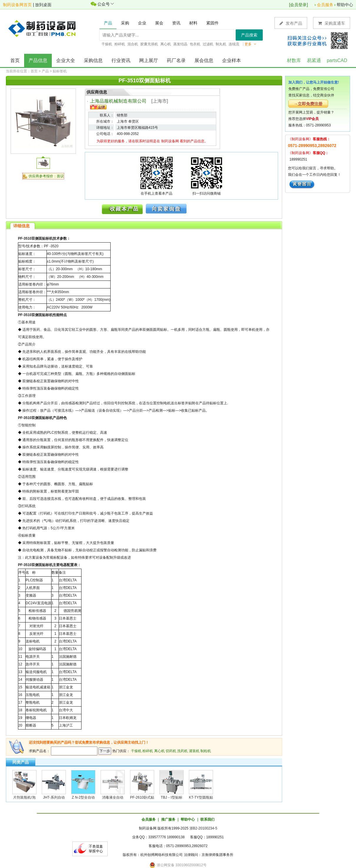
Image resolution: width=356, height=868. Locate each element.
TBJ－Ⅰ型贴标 (171, 797)
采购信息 (93, 60)
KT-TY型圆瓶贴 (201, 797)
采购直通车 (332, 23)
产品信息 (38, 60)
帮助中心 (345, 5)
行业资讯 (121, 60)
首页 (15, 60)
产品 (45, 71)
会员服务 (325, 5)
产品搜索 (249, 35)
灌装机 (194, 751)
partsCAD (337, 60)
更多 (250, 44)
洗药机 (182, 751)
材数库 (294, 60)
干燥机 (136, 751)
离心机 (159, 751)
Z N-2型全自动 (83, 797)
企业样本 (232, 60)
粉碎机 (148, 751)
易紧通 (314, 60)
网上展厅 (149, 60)
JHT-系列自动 (54, 797)
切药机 (171, 751)
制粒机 (206, 751)
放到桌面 (43, 5)
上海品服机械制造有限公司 (118, 101)
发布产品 (291, 23)
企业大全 (66, 60)
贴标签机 (60, 71)
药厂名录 (176, 60)
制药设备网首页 (17, 5)
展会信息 (204, 60)
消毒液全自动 (113, 797)
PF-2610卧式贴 (142, 797)
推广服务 (168, 819)
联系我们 (207, 819)
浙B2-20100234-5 (203, 828)
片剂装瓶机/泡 (24, 797)
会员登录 (298, 5)
